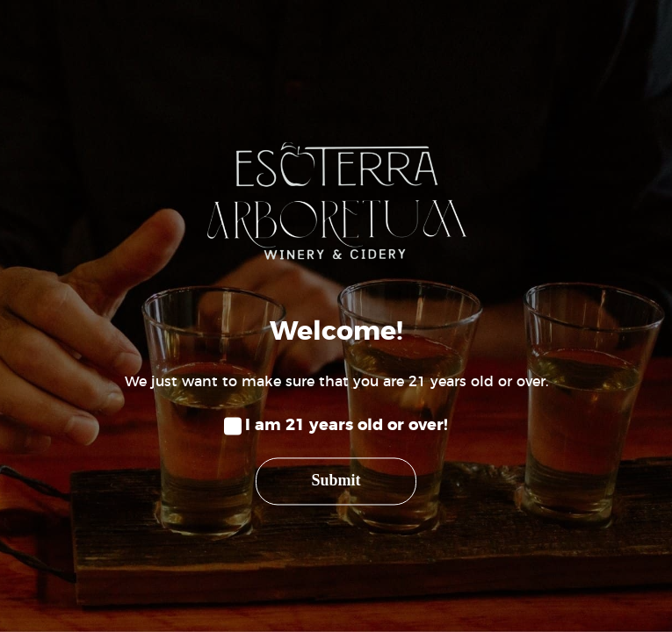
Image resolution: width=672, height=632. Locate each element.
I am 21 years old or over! (347, 426)
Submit (336, 481)
